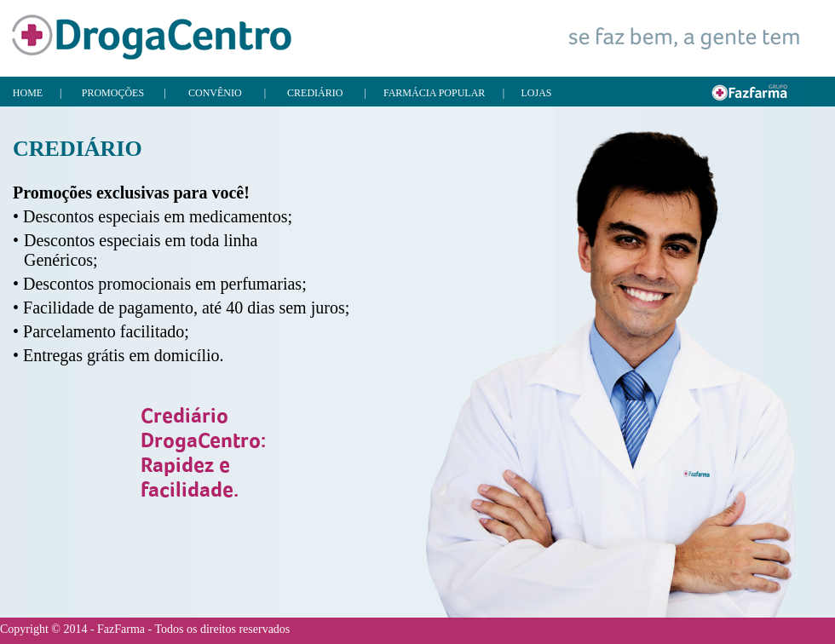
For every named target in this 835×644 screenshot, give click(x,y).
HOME (28, 93)
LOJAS (537, 93)
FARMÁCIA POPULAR (434, 93)
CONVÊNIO (215, 93)
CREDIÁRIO (315, 93)
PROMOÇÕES (113, 93)
